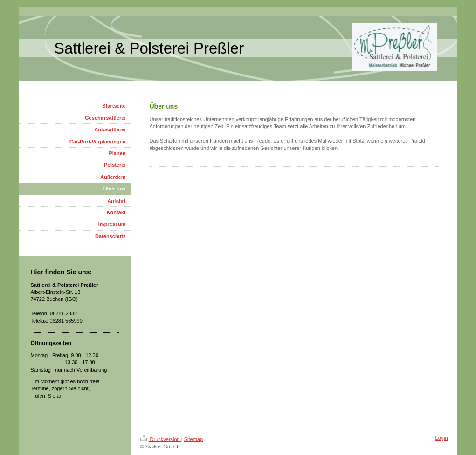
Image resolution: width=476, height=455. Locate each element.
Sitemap (193, 439)
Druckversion (161, 439)
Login (442, 438)
